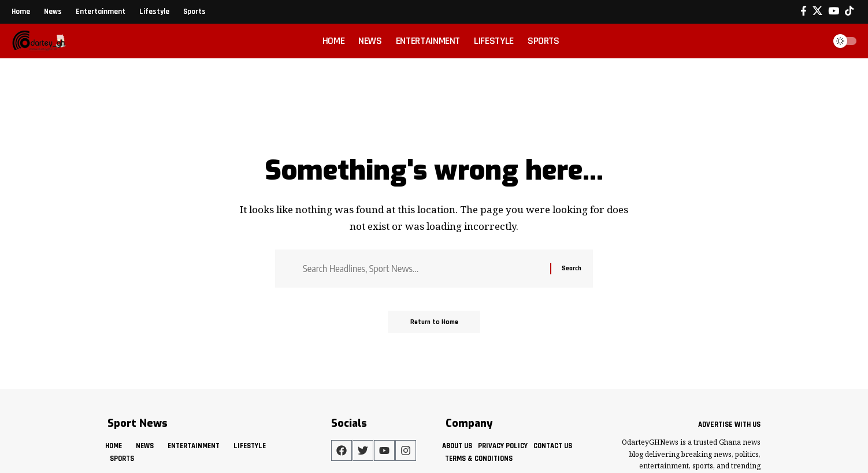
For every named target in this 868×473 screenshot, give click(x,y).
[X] (817, 11)
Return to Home (434, 323)
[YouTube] (834, 11)
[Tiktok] (849, 11)
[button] (813, 41)
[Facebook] (804, 11)
